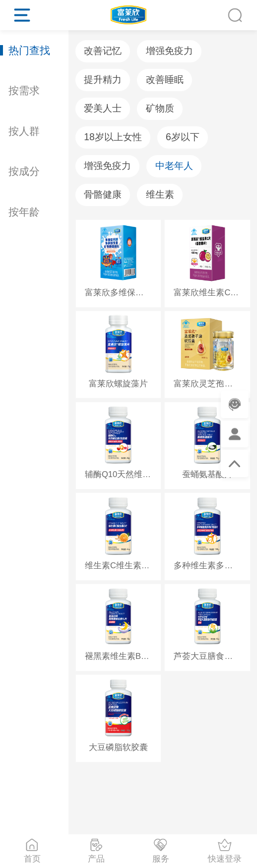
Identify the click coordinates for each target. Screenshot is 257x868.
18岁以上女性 (113, 137)
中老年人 (174, 166)
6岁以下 (183, 137)
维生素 (160, 194)
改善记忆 (103, 51)
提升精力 (103, 80)
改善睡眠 (165, 80)
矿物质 (160, 108)
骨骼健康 (103, 194)
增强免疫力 (169, 51)
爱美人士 (103, 108)
